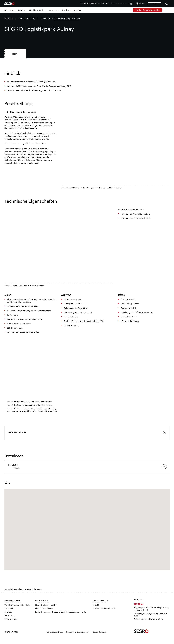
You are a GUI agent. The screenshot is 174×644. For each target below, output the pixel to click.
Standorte (9, 10)
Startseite (9, 18)
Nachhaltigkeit (36, 10)
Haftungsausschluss (54, 632)
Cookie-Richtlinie (99, 632)
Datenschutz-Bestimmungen (77, 632)
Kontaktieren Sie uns (119, 4)
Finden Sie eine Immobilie (147, 10)
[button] (87, 527)
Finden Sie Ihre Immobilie (46, 605)
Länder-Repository (27, 18)
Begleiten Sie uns (11, 619)
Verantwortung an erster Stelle (17, 605)
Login (155, 4)
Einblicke (8, 612)
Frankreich (45, 18)
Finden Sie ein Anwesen (45, 608)
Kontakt (96, 605)
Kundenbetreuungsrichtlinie (104, 608)
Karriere (66, 10)
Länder (22, 10)
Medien (78, 10)
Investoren (53, 10)
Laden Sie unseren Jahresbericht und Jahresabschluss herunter (61, 612)
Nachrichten (10, 615)
